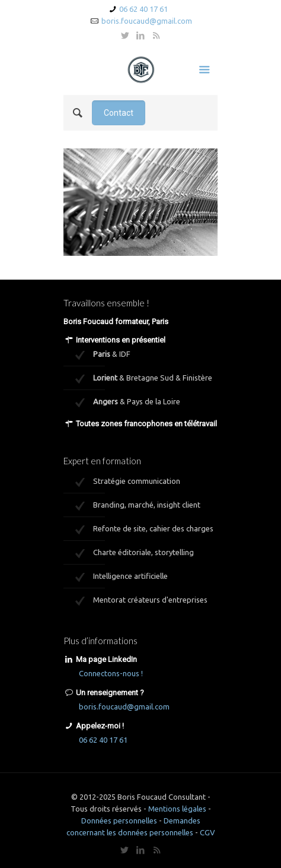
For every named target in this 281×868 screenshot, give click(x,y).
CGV (207, 832)
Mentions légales (177, 809)
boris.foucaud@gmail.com (147, 21)
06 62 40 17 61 (143, 9)
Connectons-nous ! (111, 673)
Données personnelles (119, 821)
